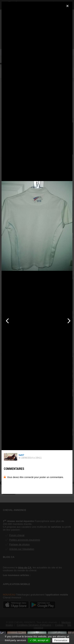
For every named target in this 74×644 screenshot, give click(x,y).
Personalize (61, 640)
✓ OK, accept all (39, 640)
